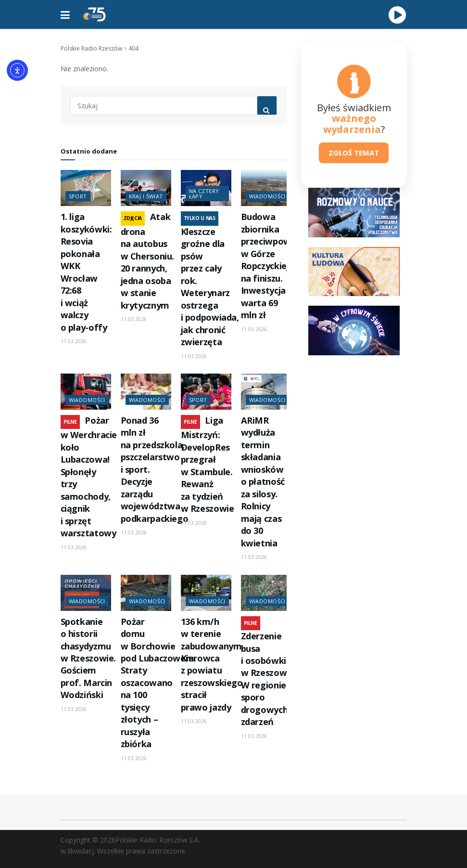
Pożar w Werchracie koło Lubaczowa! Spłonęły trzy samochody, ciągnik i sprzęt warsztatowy (89, 477)
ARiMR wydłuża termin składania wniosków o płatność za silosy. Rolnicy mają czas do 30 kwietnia (263, 482)
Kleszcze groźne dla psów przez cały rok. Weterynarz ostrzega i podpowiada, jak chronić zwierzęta (210, 287)
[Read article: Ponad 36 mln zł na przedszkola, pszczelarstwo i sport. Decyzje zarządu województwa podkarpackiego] (146, 392)
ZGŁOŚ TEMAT (354, 153)
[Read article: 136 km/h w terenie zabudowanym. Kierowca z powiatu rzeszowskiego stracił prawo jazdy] (206, 593)
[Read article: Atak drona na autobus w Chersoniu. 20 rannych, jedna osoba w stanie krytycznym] (146, 188)
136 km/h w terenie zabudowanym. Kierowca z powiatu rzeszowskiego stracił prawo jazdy (213, 664)
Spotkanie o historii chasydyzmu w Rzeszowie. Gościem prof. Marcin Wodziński (88, 658)
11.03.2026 (74, 341)
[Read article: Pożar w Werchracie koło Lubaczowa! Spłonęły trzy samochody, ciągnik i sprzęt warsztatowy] (86, 392)
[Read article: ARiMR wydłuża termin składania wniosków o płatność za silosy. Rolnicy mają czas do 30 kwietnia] (266, 392)
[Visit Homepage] (95, 14)
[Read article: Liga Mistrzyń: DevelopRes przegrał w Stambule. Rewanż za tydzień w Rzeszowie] (206, 392)
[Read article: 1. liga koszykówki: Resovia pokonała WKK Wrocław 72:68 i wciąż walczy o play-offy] (86, 188)
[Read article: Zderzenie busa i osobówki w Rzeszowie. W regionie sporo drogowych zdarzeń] (266, 593)
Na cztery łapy (204, 194)
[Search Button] (267, 105)
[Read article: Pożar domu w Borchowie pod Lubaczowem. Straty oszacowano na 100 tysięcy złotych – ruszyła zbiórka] (146, 593)
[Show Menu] (65, 14)
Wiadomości (267, 196)
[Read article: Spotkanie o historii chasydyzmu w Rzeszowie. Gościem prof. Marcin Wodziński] (86, 593)
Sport (78, 196)
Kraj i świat (146, 196)
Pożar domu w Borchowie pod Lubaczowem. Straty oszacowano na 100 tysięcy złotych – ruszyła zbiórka (159, 683)
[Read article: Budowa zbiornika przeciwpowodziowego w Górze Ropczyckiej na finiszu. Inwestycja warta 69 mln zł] (266, 188)
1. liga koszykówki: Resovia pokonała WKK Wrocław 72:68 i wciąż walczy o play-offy (86, 272)
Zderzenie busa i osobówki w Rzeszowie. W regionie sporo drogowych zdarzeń (269, 679)
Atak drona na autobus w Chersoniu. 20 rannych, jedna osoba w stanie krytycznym (148, 261)
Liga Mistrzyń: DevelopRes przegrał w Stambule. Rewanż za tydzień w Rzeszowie (208, 464)
